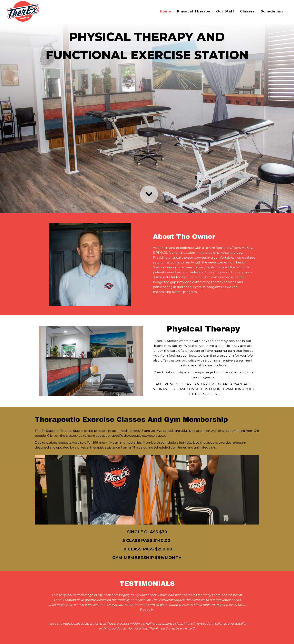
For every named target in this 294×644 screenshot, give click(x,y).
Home (165, 11)
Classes (247, 11)
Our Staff (225, 11)
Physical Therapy (194, 11)
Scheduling (272, 11)
